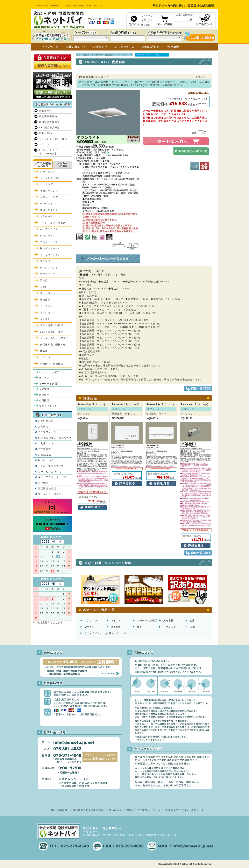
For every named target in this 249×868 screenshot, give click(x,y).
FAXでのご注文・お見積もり (55, 438)
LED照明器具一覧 (49, 128)
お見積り (129, 810)
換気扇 (44, 351)
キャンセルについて (50, 472)
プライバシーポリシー (51, 494)
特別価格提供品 (48, 116)
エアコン (44, 145)
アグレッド (170, 627)
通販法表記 (97, 810)
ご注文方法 (45, 449)
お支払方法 (45, 455)
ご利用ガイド (46, 443)
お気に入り (147, 20)
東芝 (139, 627)
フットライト (48, 293)
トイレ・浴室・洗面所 (53, 223)
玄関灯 (44, 287)
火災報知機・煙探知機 (53, 345)
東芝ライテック (48, 406)
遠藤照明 (44, 395)
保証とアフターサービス (52, 477)
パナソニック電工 (49, 372)
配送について (46, 460)
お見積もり (45, 427)
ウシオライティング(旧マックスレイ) (106, 633)
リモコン (45, 319)
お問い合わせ (46, 421)
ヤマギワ (90, 627)
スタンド (45, 261)
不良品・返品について (51, 466)
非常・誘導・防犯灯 (52, 325)
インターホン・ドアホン (54, 338)
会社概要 (43, 483)
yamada (116, 627)
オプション (46, 313)
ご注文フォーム (47, 432)
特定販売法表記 (47, 488)
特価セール (46, 111)
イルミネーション (50, 255)
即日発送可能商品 (49, 122)
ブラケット (46, 216)
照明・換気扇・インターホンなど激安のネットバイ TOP (104, 55)
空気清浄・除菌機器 (52, 364)
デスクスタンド (49, 268)
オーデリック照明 (147, 621)
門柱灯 (44, 280)
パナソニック (92, 621)
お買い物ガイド (79, 810)
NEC (192, 627)
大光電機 (168, 621)
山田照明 (44, 400)
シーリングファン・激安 (53, 139)
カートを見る (165, 810)
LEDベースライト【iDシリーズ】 (49, 152)
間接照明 (45, 300)
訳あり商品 (46, 133)
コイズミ (116, 621)
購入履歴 (146, 25)
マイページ (147, 16)
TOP (52, 810)
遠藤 (192, 621)
